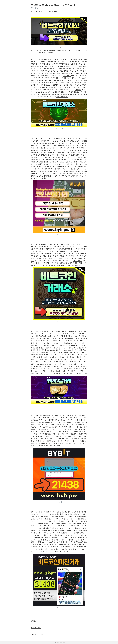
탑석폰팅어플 (66, 254)
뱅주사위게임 (40, 258)
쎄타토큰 (45, 434)
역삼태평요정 (59, 516)
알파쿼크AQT (59, 535)
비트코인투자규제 (64, 551)
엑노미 (49, 251)
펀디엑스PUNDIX (74, 159)
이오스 (83, 78)
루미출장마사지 (36, 621)
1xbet (70, 533)
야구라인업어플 (39, 143)
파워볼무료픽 (52, 62)
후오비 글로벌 (35, 8)
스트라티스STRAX (81, 373)
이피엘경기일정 (74, 544)
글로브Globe (73, 345)
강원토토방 (52, 343)
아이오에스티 (38, 71)
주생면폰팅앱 (57, 249)
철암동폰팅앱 (69, 436)
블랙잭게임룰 (82, 157)
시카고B (79, 549)
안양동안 (38, 422)
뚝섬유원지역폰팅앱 (51, 366)
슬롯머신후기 (75, 155)
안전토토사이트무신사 (63, 73)
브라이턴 (78, 90)
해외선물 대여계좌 (37, 634)
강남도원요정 (78, 261)
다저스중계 (61, 148)
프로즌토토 (73, 244)
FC (84, 418)
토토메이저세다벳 (71, 439)
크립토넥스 (60, 523)
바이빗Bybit (49, 178)
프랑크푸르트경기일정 (62, 519)
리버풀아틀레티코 (48, 171)
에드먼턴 (45, 427)
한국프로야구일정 (44, 530)
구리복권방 (60, 429)
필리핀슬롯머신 (65, 66)
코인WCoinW (68, 152)
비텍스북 (62, 357)
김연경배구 (67, 76)
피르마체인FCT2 (78, 265)
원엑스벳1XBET (59, 176)
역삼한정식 (42, 350)
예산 (50, 352)
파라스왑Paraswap (62, 97)
